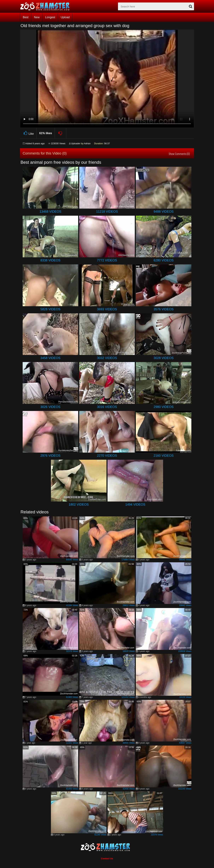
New (37, 17)
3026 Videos (50, 407)
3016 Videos (107, 407)
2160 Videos (164, 456)
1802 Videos (79, 505)
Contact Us (107, 859)
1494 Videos (135, 505)
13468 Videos (50, 212)
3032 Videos (107, 358)
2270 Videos (107, 456)
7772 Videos (107, 260)
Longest (50, 17)
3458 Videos (50, 358)
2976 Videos (50, 456)
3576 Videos (164, 309)
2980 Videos (164, 407)
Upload (65, 17)
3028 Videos (164, 358)
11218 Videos (107, 212)
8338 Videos (50, 260)
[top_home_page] (47, 6)
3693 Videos (107, 309)
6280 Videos (164, 260)
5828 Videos (50, 309)
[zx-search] (156, 6)
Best (26, 17)
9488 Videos (164, 212)
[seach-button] (190, 6)
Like (28, 133)
